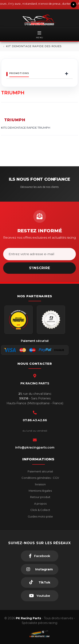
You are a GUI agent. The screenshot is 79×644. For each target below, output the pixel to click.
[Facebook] (40, 556)
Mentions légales (40, 491)
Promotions (19, 73)
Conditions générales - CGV (40, 478)
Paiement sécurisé (40, 471)
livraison (40, 484)
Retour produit (40, 497)
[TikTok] (40, 582)
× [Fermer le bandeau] (74, 5)
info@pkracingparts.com (35, 447)
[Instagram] (40, 569)
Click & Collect (40, 510)
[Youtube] (40, 596)
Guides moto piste (40, 516)
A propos (40, 504)
